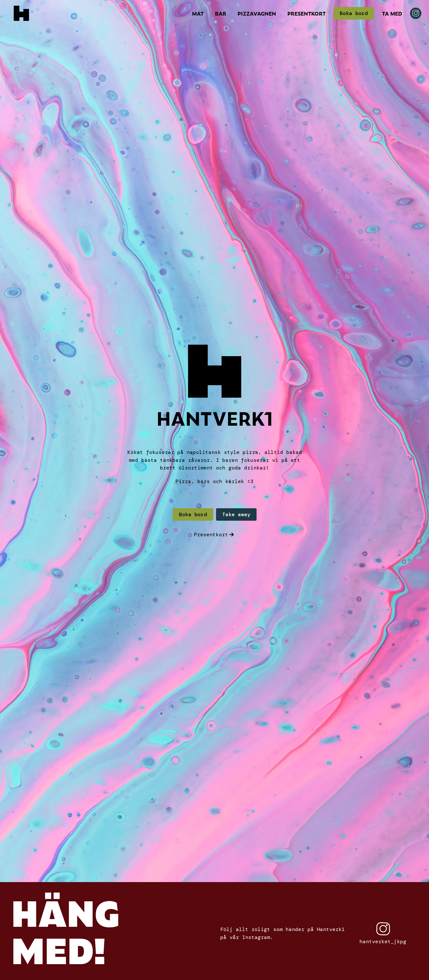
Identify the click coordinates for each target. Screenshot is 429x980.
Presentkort (307, 13)
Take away (236, 514)
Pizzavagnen (257, 13)
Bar (221, 13)
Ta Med (392, 13)
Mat (198, 13)
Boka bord (354, 13)
